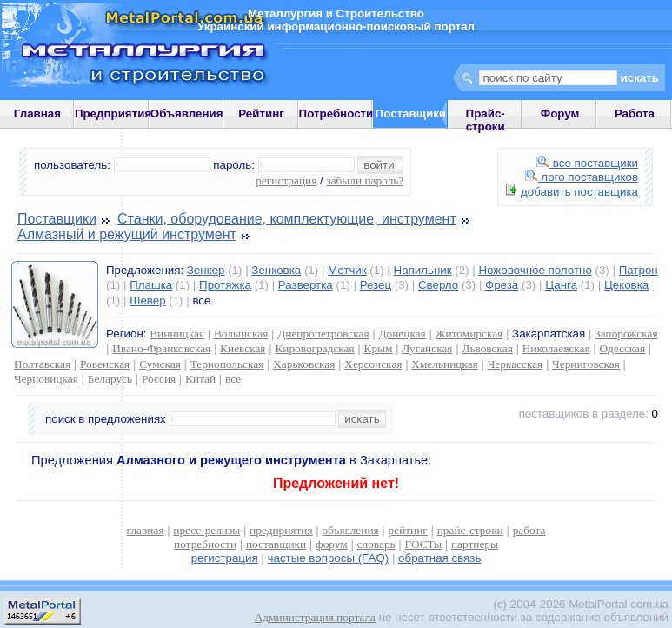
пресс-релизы (206, 530)
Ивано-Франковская (161, 348)
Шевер (147, 301)
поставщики (276, 544)
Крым (379, 348)
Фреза (502, 285)
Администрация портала (315, 617)
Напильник (423, 270)
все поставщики (587, 163)
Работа (635, 114)
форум (332, 544)
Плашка (151, 285)
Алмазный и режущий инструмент (127, 234)
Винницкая (177, 334)
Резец (376, 285)
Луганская (427, 348)
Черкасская (516, 364)
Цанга (561, 285)
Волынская (241, 334)
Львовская (487, 348)
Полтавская (42, 364)
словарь (376, 544)
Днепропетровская (323, 334)
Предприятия (113, 114)
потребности (205, 544)
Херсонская (373, 364)
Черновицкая (46, 379)
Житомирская (469, 334)
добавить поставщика (572, 192)
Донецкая (402, 334)
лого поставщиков (582, 177)
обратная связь (439, 558)
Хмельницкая (444, 364)
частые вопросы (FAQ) (329, 558)
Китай (200, 379)
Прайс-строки (486, 120)
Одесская (623, 348)
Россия (159, 379)
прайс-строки (470, 530)
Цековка (626, 285)
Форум (560, 114)
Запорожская (626, 334)
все (233, 379)
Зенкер (206, 270)
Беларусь (110, 379)
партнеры (475, 544)
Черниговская (586, 364)
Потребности (336, 114)
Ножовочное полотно (535, 270)
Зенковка (276, 270)
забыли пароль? (365, 180)
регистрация (286, 180)
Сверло (438, 285)
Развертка (306, 285)
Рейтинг (261, 114)
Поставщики (57, 219)
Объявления (187, 114)
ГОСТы (423, 544)
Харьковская (304, 364)
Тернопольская (227, 364)
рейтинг (408, 530)
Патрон (639, 270)
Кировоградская (314, 348)
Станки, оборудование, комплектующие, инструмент (287, 219)
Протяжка (225, 285)
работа (529, 530)
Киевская (243, 348)
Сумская (160, 364)
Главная (37, 114)
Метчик (347, 270)
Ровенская (105, 364)
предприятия (281, 530)
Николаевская (556, 348)
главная (146, 530)
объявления (350, 530)
